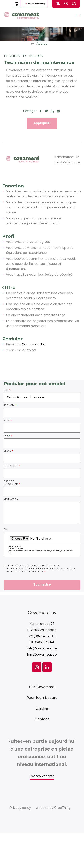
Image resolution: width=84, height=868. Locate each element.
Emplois (42, 709)
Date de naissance (11, 483)
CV (6, 529)
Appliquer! (42, 123)
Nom (7, 421)
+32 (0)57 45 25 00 (42, 636)
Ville (7, 436)
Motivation (11, 499)
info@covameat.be (42, 649)
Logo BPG (35, 4)
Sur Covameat (42, 687)
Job (6, 390)
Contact (42, 719)
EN (74, 4)
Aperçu (42, 44)
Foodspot (17, 4)
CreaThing (62, 808)
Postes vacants (42, 776)
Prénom (9, 405)
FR (66, 4)
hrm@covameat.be (31, 345)
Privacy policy (20, 808)
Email (7, 451)
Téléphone (11, 466)
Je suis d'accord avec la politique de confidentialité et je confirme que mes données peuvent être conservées (41, 569)
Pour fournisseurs (42, 698)
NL (58, 4)
